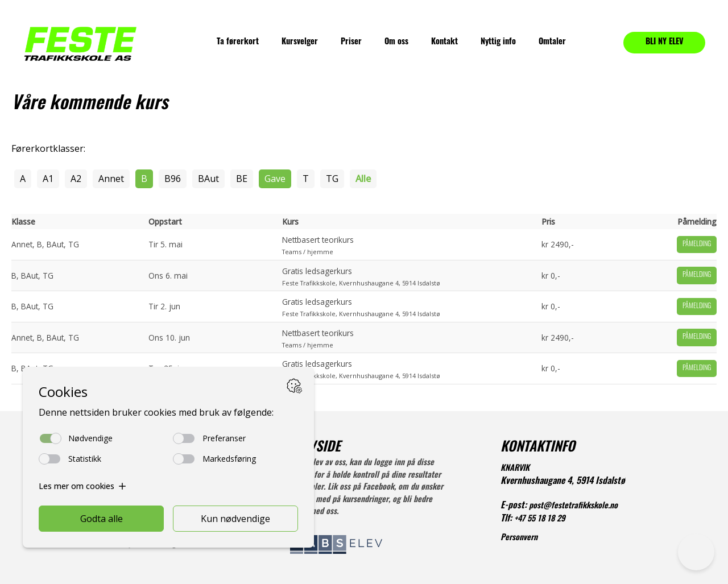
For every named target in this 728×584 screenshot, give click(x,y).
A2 (76, 179)
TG (332, 179)
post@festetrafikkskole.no (573, 506)
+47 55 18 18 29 (540, 519)
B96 (173, 179)
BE (242, 179)
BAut (208, 179)
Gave (275, 179)
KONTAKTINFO (538, 448)
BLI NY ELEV (665, 42)
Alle (363, 179)
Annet (111, 179)
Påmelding (697, 245)
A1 (48, 179)
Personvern (519, 538)
